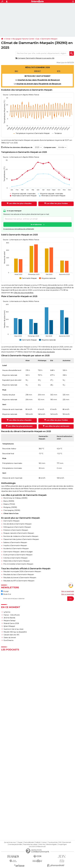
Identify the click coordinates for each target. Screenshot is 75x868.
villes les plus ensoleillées (24, 293)
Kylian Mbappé (9, 626)
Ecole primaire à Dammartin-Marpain (18, 555)
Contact (44, 842)
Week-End (6, 594)
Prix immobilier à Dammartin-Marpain (18, 564)
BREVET (37, 71)
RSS (60, 842)
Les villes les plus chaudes (19, 203)
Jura (38, 39)
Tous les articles (53, 842)
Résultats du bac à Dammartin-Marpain (19, 575)
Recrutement (67, 842)
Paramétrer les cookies (30, 844)
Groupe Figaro (62, 844)
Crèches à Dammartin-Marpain (15, 558)
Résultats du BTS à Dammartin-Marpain (19, 581)
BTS (59, 71)
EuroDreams (9, 640)
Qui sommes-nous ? (10, 842)
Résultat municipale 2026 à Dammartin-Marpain (22, 572)
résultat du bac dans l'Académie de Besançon (39, 80)
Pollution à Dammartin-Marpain (16, 530)
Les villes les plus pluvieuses (19, 426)
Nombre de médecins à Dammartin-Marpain (21, 536)
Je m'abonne (36, 224)
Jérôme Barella (9, 618)
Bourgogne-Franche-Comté (23, 39)
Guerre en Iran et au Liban (14, 629)
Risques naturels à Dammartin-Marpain (19, 533)
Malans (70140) (9, 504)
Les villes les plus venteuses (56, 426)
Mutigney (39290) (10, 507)
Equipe (20, 842)
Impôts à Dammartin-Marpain (15, 546)
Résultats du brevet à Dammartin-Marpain (20, 578)
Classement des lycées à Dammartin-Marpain (21, 539)
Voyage (5, 591)
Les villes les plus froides (56, 203)
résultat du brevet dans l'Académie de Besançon (39, 84)
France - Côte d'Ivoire (12, 615)
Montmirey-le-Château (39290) (15, 498)
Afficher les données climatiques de (17, 147)
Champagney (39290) (12, 510)
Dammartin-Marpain (49, 39)
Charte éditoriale (29, 842)
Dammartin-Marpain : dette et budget (18, 552)
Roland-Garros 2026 (11, 623)
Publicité (38, 842)
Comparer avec (50, 147)
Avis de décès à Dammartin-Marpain (17, 524)
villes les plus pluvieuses (45, 352)
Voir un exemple (68, 591)
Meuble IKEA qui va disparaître (15, 632)
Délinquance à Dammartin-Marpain (17, 527)
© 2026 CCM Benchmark (38, 847)
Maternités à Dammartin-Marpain (16, 561)
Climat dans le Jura (11, 513)
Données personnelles (15, 844)
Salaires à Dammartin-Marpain (15, 542)
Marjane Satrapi (10, 621)
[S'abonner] (37, 599)
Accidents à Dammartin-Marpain (16, 549)
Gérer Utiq (42, 844)
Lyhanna (7, 612)
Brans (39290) (9, 501)
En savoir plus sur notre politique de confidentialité (19, 229)
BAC (16, 71)
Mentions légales (51, 844)
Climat (8, 39)
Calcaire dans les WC (12, 635)
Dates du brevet (10, 638)
